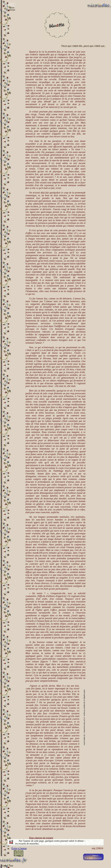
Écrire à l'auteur (19, 848)
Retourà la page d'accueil (93, 857)
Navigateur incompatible (12, 5)
